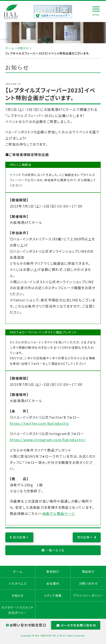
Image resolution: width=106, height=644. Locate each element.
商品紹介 (88, 572)
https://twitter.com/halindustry (39, 423)
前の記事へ (21, 537)
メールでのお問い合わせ (76, 625)
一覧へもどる (55, 550)
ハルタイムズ (18, 583)
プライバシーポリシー (88, 595)
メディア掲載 (53, 595)
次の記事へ (85, 537)
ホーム (10, 48)
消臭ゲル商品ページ (59, 513)
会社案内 (53, 583)
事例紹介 (53, 572)
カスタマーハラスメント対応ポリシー (17, 610)
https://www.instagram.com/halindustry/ (48, 440)
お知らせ (23, 48)
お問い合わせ (88, 583)
